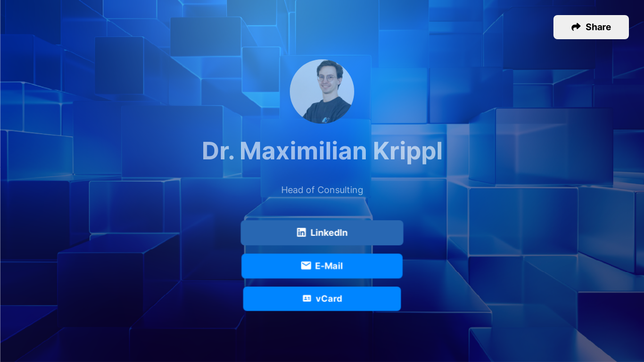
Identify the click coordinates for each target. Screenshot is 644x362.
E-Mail (322, 266)
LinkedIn (322, 233)
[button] (591, 27)
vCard (322, 299)
